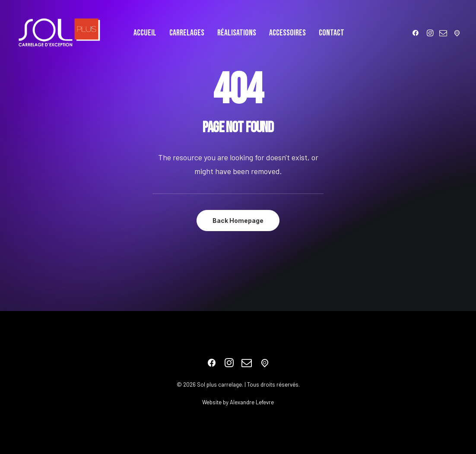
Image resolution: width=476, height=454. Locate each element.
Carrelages (187, 33)
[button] (417, 33)
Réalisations (237, 33)
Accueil (145, 33)
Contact (332, 33)
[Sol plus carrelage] (59, 33)
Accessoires (287, 33)
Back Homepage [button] (238, 221)
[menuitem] (145, 33)
